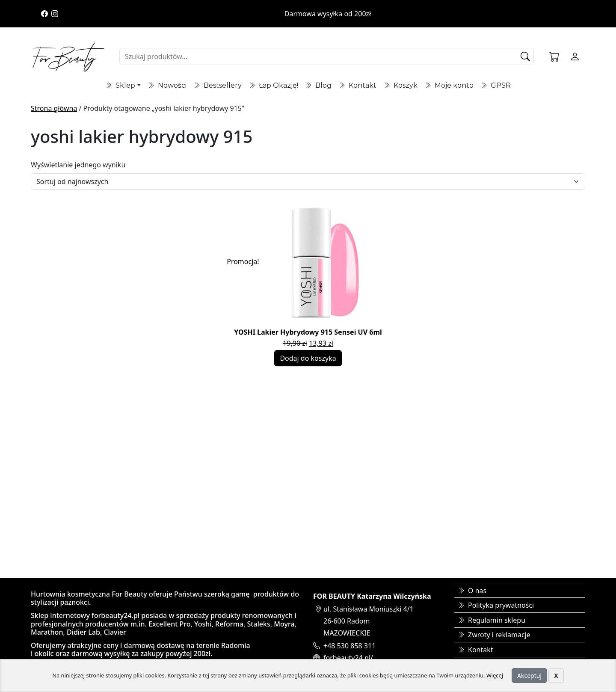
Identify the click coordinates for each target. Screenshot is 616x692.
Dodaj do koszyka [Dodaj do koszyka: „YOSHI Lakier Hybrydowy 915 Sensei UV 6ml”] (308, 358)
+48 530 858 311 (349, 646)
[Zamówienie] (308, 181)
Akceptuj (529, 676)
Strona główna (54, 108)
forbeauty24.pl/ (348, 658)
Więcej (495, 675)
